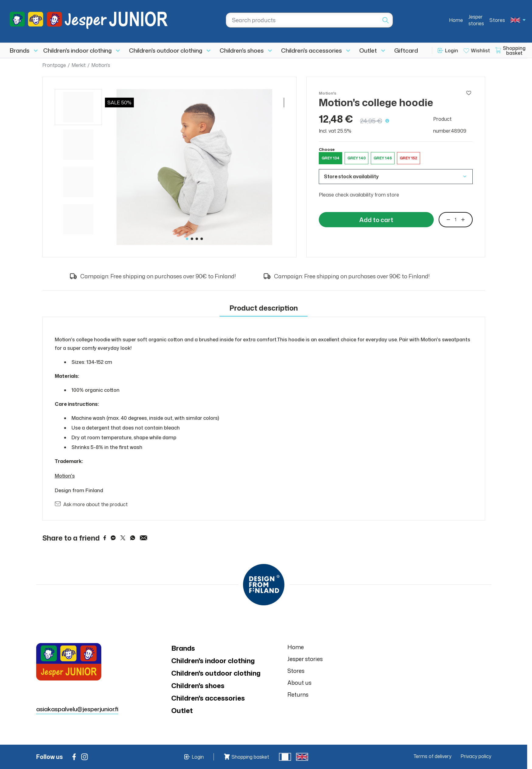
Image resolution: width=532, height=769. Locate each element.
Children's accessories (311, 50)
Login (452, 50)
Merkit (79, 65)
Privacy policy (476, 756)
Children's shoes (242, 50)
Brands (20, 50)
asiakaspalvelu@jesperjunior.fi (77, 709)
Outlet (368, 50)
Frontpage (54, 65)
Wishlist (480, 50)
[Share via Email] (144, 538)
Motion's (101, 65)
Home (456, 20)
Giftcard (406, 50)
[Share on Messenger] (113, 538)
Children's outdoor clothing (166, 50)
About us (299, 683)
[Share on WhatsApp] (133, 538)
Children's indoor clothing (77, 50)
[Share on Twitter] (123, 538)
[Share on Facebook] (105, 538)
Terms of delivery (433, 756)
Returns (298, 694)
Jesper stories (476, 20)
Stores (497, 20)
